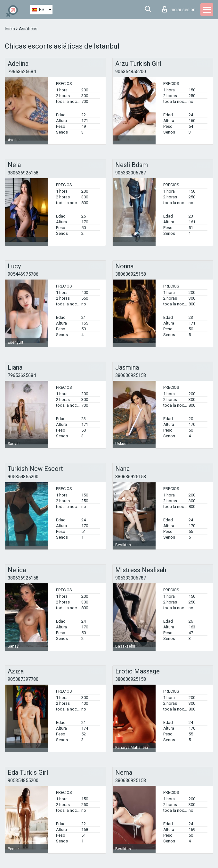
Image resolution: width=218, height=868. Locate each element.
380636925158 (23, 173)
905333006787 (131, 173)
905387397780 (23, 679)
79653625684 (22, 72)
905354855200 (131, 72)
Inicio (10, 29)
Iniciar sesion (179, 9)
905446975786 (23, 274)
